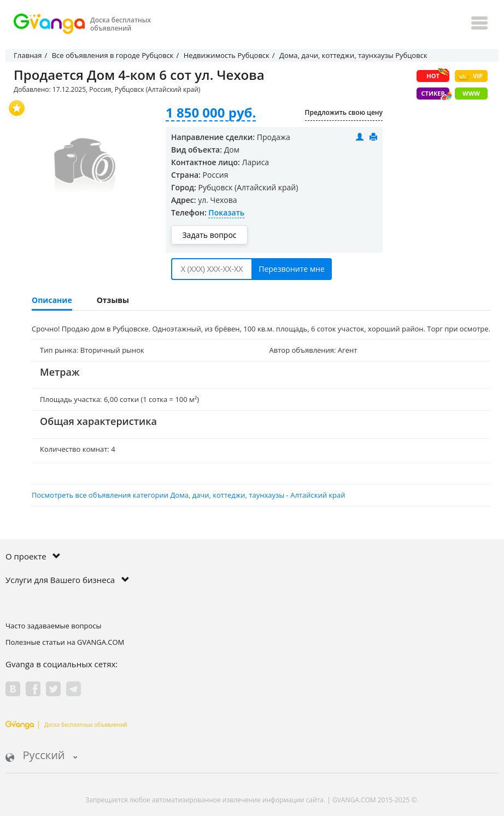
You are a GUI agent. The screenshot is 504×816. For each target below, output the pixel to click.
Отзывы (113, 300)
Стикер (435, 94)
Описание (52, 300)
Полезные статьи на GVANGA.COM (65, 642)
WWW (471, 93)
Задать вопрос (209, 235)
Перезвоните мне (292, 269)
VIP (470, 76)
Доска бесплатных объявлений (66, 725)
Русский (42, 756)
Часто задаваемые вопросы (54, 626)
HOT (438, 75)
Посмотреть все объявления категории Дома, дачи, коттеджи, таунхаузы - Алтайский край (188, 495)
